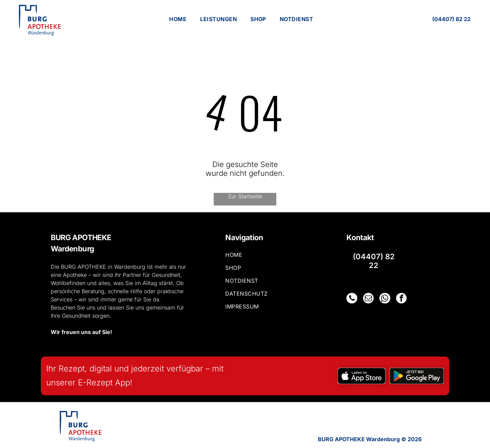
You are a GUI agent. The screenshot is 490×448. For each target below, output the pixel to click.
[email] (367, 299)
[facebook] (399, 299)
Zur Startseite (245, 196)
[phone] (352, 299)
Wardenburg (72, 249)
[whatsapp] (383, 299)
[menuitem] (178, 19)
